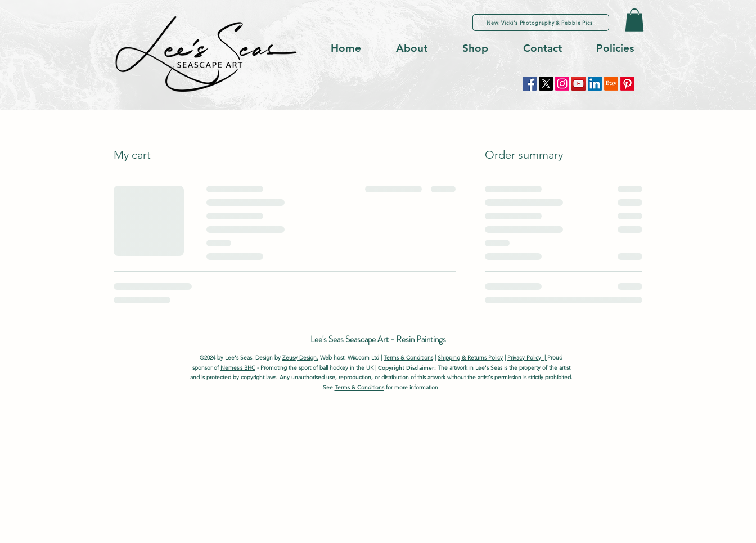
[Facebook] (530, 84)
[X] (546, 84)
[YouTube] (579, 84)
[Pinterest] (627, 84)
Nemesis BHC (238, 368)
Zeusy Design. (300, 358)
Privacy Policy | (527, 358)
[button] (634, 20)
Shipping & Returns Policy (470, 358)
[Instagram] (562, 84)
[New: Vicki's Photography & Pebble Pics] (541, 23)
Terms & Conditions (408, 358)
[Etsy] (611, 84)
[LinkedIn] (595, 84)
